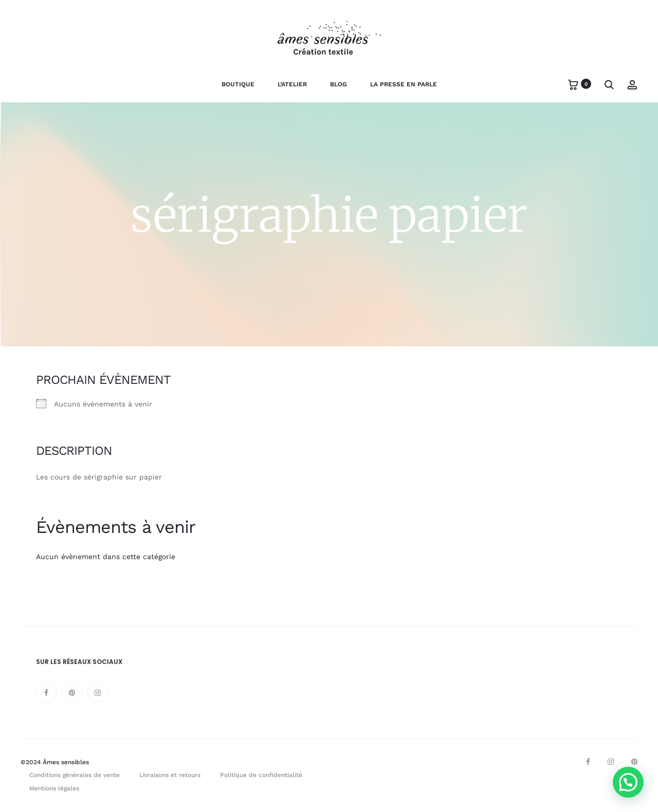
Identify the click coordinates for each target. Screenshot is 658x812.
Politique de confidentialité (261, 775)
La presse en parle (404, 84)
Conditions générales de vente (75, 775)
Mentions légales (54, 788)
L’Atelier (292, 84)
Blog (339, 84)
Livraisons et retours (170, 775)
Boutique (238, 84)
